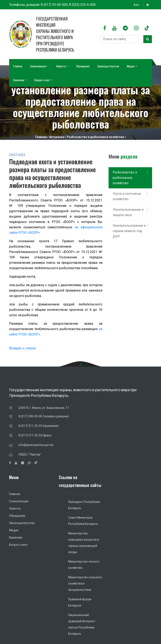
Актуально (57, 137)
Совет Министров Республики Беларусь (83, 521)
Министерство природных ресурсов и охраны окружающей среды (84, 543)
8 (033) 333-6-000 (82, 5)
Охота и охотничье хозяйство (127, 196)
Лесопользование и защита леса (128, 212)
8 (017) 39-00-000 (54, 5)
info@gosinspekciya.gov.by (36, 445)
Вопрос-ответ (44, 80)
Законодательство (108, 66)
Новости (62, 66)
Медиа (132, 66)
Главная (18, 66)
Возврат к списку (22, 348)
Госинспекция (39, 66)
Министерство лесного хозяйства (84, 565)
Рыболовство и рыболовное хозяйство (96, 137)
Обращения (83, 66)
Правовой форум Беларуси (80, 602)
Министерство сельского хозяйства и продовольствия (85, 583)
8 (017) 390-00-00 (30, 416)
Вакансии (20, 80)
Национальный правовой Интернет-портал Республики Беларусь (82, 624)
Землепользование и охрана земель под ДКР (129, 231)
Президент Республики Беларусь (84, 505)
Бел (136, 5)
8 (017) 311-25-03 (30, 426)
